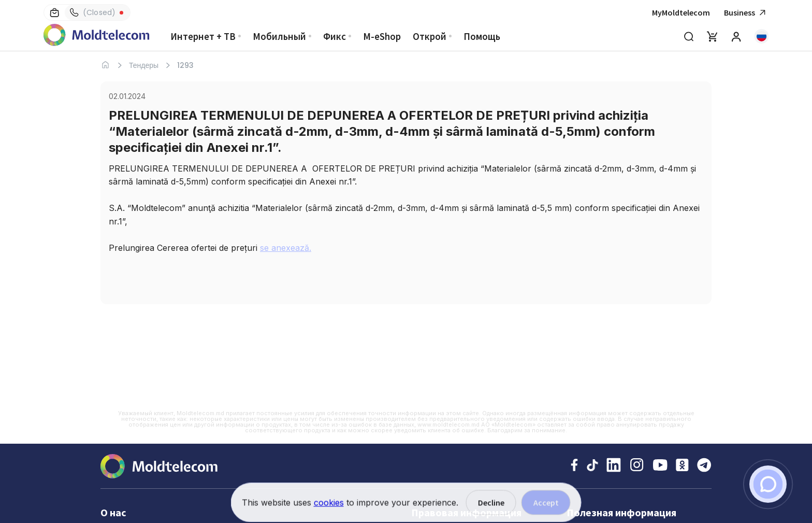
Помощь (482, 36)
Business (746, 13)
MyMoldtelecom (681, 12)
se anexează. (286, 248)
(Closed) (93, 12)
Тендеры (144, 65)
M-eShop (382, 36)
